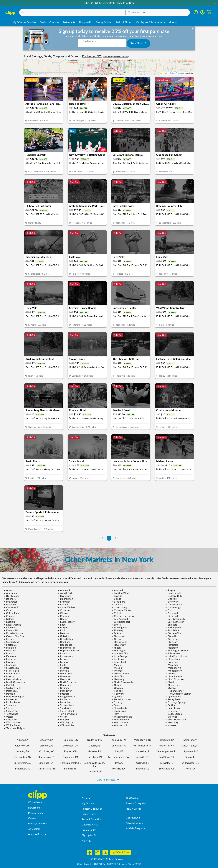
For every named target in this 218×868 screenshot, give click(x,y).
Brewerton (11, 602)
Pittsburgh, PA (166, 740)
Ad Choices (34, 829)
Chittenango (173, 608)
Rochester (64, 700)
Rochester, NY (166, 746)
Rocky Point (173, 700)
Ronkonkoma (12, 702)
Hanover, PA (95, 751)
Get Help (87, 825)
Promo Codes (89, 830)
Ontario (117, 685)
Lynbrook (172, 662)
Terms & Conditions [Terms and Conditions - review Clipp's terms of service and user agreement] (92, 819)
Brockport (118, 602)
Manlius (117, 665)
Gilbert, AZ (95, 746)
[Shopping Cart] (209, 12)
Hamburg (64, 642)
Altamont (64, 590)
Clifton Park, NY (47, 769)
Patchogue (11, 691)
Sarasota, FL (167, 763)
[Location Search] (158, 13)
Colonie (117, 613)
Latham (63, 659)
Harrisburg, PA (95, 757)
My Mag (86, 841)
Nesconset (64, 677)
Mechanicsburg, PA (119, 757)
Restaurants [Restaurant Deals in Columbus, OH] (69, 22)
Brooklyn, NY (47, 740)
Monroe (117, 671)
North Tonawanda (122, 682)
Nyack (170, 682)
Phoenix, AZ (143, 769)
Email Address (88, 41)
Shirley (9, 708)
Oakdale (9, 685)
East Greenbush (175, 619)
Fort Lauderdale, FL (71, 763)
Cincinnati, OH (47, 763)
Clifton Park (11, 613)
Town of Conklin (68, 714)
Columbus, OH (71, 746)
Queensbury (173, 697)
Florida (63, 631)
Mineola (63, 671)
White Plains (12, 725)
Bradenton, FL (23, 769)
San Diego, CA (166, 757)
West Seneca (120, 723)
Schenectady (66, 705)
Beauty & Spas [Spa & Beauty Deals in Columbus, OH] (104, 22)
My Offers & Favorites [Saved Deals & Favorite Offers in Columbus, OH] (24, 22)
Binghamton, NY (23, 757)
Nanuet (171, 674)
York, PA (191, 769)
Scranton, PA (190, 740)
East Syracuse (12, 625)
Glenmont (118, 636)
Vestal (8, 717)
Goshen (9, 639)
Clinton (63, 613)
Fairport (63, 628)
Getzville (63, 636)
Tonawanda (11, 714)
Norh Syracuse (174, 679)
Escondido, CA (71, 757)
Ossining (63, 688)
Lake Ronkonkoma (176, 656)
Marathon (172, 665)
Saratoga (117, 702)
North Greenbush (14, 682)
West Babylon (120, 720)
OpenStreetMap (178, 73)
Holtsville (10, 651)
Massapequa (12, 668)
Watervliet (11, 720)
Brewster (64, 602)
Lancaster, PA (119, 746)
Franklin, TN (71, 769)
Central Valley (66, 608)
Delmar (9, 619)
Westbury (172, 723)
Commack (172, 613)
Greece (116, 639)
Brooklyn (10, 605)
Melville (117, 668)
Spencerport (12, 711)
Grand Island (66, 639)
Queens (117, 697)
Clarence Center (121, 610)
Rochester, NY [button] (92, 56)
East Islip (10, 622)
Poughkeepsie (66, 697)
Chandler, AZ (47, 746)
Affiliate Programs (135, 828)
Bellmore (10, 599)
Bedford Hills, (174, 596)
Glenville (171, 636)
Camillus (117, 605)
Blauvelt (171, 599)
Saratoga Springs (176, 702)
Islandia (9, 654)
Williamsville (66, 725)
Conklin (9, 616)
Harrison (171, 642)
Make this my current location (116, 57)
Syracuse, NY (191, 751)
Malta (62, 665)
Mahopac (10, 665)
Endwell (9, 628)
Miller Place (11, 671)
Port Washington (14, 697)
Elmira (116, 625)
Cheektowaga (120, 608)
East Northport (121, 622)
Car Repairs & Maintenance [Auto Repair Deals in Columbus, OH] (151, 22)
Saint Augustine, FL (166, 751)
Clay (169, 610)
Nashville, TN (143, 757)
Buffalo (63, 605)
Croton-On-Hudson (123, 616)
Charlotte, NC (47, 751)
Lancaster (10, 659)
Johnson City (120, 654)
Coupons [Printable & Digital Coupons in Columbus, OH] (54, 22)
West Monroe (12, 723)
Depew (63, 619)
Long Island (119, 662)
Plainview (118, 694)
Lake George (119, 656)
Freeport (63, 633)
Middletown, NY (143, 740)
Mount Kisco (12, 674)
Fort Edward (173, 631)
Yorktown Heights (14, 728)
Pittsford (64, 694)
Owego (170, 688)
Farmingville (173, 628)
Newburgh (118, 679)
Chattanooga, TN (47, 757)
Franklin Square (13, 633)
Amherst (117, 590)
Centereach (11, 608)
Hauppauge (65, 645)
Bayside (117, 596)
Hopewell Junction (69, 651)
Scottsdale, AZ (166, 769)
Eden (61, 625)
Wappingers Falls (122, 717)
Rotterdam (64, 702)
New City (118, 677)
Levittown (118, 659)
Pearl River (65, 691)
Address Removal (37, 834)
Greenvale (172, 639)
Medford (64, 668)
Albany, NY (23, 740)
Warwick (171, 717)
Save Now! (138, 43)
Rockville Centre (121, 700)
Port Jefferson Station (178, 694)
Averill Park (65, 593)
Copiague (64, 616)
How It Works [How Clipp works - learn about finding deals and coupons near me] (133, 809)
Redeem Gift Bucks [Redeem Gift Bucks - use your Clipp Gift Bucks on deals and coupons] (92, 809)
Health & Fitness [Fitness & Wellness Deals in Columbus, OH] (124, 22)
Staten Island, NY (191, 746)
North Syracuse (67, 682)
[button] (215, 3)
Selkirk (170, 705)
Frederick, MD (95, 740)
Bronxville (172, 602)
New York (64, 679)
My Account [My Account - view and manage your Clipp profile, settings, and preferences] (88, 804)
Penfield (9, 694)
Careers (32, 818)
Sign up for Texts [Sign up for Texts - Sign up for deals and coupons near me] (91, 835)
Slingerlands (119, 708)
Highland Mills (66, 648)
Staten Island (66, 711)
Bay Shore (64, 596)
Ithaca (62, 654)
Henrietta (172, 645)
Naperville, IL (143, 751)
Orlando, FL (143, 763)
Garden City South (15, 636)
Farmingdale (119, 628)
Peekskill (117, 691)
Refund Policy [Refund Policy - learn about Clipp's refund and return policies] (89, 814)
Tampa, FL (190, 757)
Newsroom (34, 808)
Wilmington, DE (190, 763)
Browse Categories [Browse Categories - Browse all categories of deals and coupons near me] (136, 804)
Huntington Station (177, 651)
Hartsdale (10, 645)
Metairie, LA (119, 769)
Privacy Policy (36, 813)
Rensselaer (11, 700)
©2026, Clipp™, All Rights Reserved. (107, 859)
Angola (170, 590)
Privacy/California (38, 824)
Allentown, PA (23, 746)
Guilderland (11, 642)
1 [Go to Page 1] (109, 538)
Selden (116, 705)
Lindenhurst (173, 659)
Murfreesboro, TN (143, 746)
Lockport (64, 662)
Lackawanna (65, 656)
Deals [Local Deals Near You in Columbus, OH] (43, 22)
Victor (62, 717)
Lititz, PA (119, 751)
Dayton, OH (71, 751)
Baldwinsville (174, 593)
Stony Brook (119, 711)
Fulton (116, 633)
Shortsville (64, 708)
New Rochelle (174, 677)
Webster (63, 720)
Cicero (8, 610)
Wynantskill (119, 725)
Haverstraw (119, 645)
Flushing (117, 631)
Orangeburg (173, 685)
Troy (115, 714)
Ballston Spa (12, 596)
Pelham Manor (174, 691)
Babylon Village (121, 593)
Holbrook (172, 648)
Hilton (116, 648)
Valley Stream (174, 714)
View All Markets (108, 780)
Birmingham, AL (23, 763)
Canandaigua (173, 605)
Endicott (171, 625)
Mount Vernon (120, 674)
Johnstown (173, 654)
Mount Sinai (65, 674)
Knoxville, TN (119, 740)
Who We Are (35, 802)
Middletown (173, 668)
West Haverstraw (176, 720)
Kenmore (10, 656)
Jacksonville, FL (95, 772)
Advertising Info (134, 823)
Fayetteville (11, 631)
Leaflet (164, 73)
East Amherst (120, 619)
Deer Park (172, 616)
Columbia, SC (71, 740)
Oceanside (64, 685)
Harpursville (119, 642)
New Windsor (12, 679)
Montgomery (173, 671)
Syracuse (171, 711)
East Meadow (66, 622)
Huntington (119, 651)
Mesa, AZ (119, 763)
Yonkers (171, 725)
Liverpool (10, 662)
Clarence (64, 610)
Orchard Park (12, 688)
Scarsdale (10, 705)
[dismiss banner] (193, 29)
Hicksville (10, 648)
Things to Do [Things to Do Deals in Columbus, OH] (86, 22)
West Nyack (65, 723)
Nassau (9, 677)
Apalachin (10, 593)
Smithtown (173, 708)
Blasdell (117, 599)
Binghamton (65, 599)
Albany (9, 590)
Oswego (117, 688)
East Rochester (174, 622)
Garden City (173, 633)
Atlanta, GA (23, 751)
